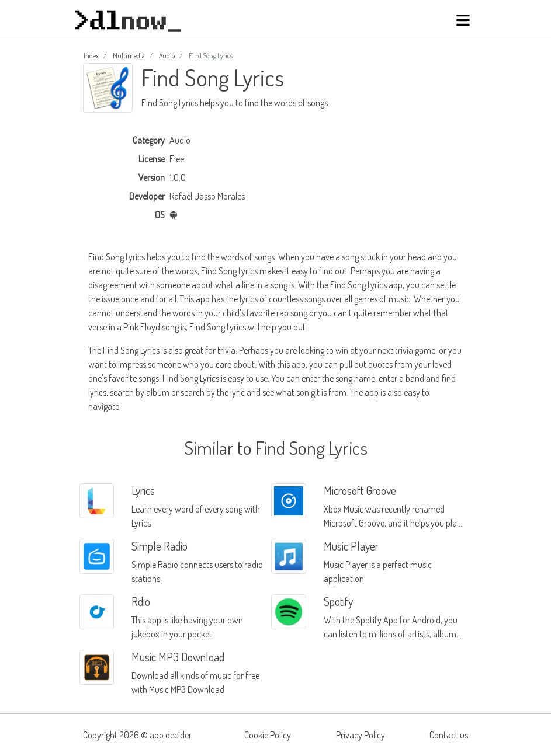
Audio (167, 56)
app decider (171, 735)
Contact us (449, 735)
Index (91, 56)
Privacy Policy (361, 735)
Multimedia (129, 56)
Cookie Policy (268, 735)
